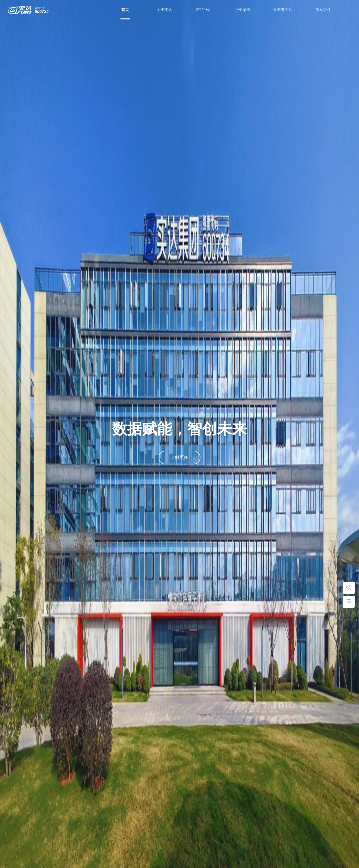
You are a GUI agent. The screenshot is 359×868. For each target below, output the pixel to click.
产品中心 (203, 10)
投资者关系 (283, 10)
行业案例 (243, 10)
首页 (125, 10)
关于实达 (164, 10)
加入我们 (323, 10)
